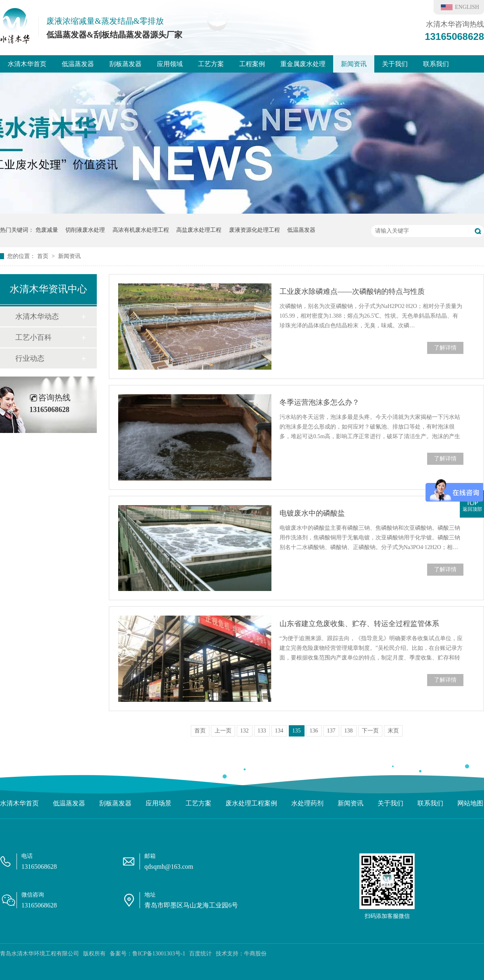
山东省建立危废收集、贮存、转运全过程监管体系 (359, 624)
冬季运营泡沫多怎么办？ (319, 402)
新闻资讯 (354, 64)
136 (314, 731)
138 (349, 731)
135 (297, 731)
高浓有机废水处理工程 (141, 230)
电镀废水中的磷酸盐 (312, 513)
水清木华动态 (37, 316)
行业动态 (30, 358)
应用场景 (159, 803)
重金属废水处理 (303, 64)
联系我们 (436, 64)
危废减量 (47, 230)
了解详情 (445, 348)
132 (245, 731)
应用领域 (170, 64)
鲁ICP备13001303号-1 (159, 954)
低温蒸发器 (78, 64)
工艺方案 (211, 64)
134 (279, 731)
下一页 (370, 731)
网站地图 (470, 803)
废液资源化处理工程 (255, 230)
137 (331, 731)
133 (262, 731)
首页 (44, 256)
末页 (393, 731)
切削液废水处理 (85, 230)
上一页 (223, 731)
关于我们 (395, 64)
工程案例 (252, 64)
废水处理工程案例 (251, 803)
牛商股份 (255, 954)
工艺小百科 (33, 337)
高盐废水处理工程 (199, 230)
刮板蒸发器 (125, 64)
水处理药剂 (307, 803)
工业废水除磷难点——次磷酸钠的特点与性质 (352, 291)
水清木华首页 (27, 64)
